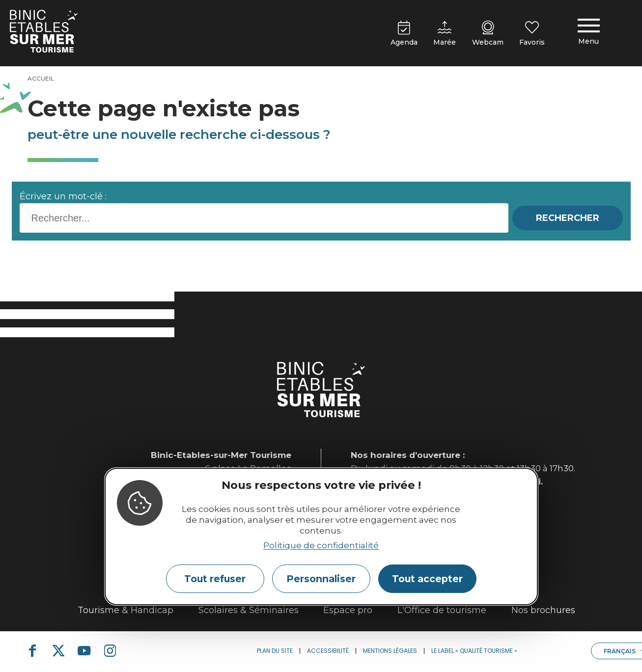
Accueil (41, 78)
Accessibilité (328, 651)
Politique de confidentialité (321, 545)
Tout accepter (427, 579)
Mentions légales (390, 651)
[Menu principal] (588, 33)
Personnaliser (321, 579)
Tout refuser (215, 579)
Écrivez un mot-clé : (63, 196)
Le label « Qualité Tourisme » (474, 651)
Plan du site (275, 651)
